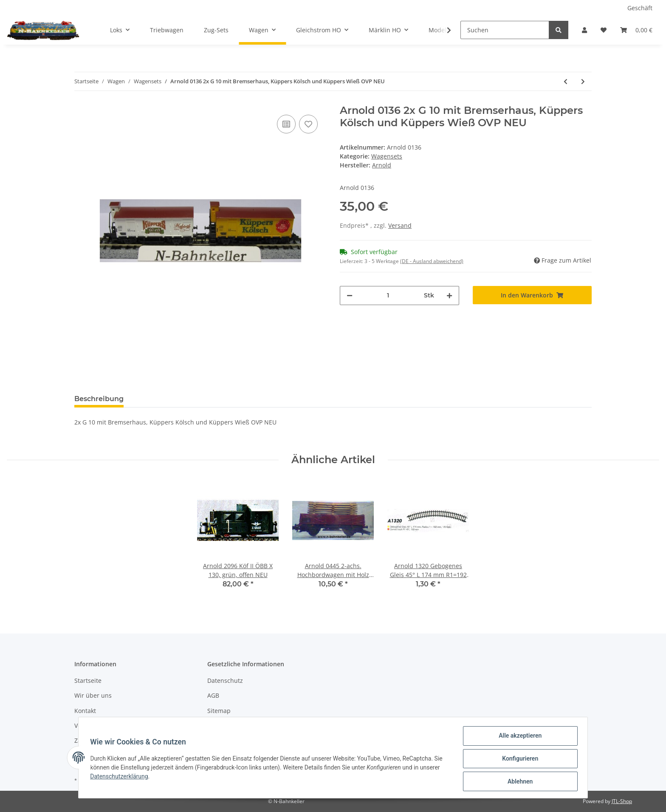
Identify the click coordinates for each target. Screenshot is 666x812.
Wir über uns (93, 695)
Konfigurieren (518, 760)
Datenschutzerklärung (121, 778)
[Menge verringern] (350, 296)
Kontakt (85, 711)
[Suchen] (505, 30)
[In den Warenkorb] (532, 295)
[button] (584, 30)
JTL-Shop (622, 801)
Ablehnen (518, 782)
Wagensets (387, 156)
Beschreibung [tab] (99, 399)
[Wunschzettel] (604, 30)
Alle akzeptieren (518, 738)
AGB (213, 695)
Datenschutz (225, 680)
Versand (400, 225)
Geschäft (640, 8)
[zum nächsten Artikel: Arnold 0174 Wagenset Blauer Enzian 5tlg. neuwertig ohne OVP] (583, 81)
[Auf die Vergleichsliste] (286, 124)
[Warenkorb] (636, 30)
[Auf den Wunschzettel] (308, 124)
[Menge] (388, 296)
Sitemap (219, 711)
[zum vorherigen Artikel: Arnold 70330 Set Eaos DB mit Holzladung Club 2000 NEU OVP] (566, 81)
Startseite (88, 680)
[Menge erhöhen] (449, 296)
